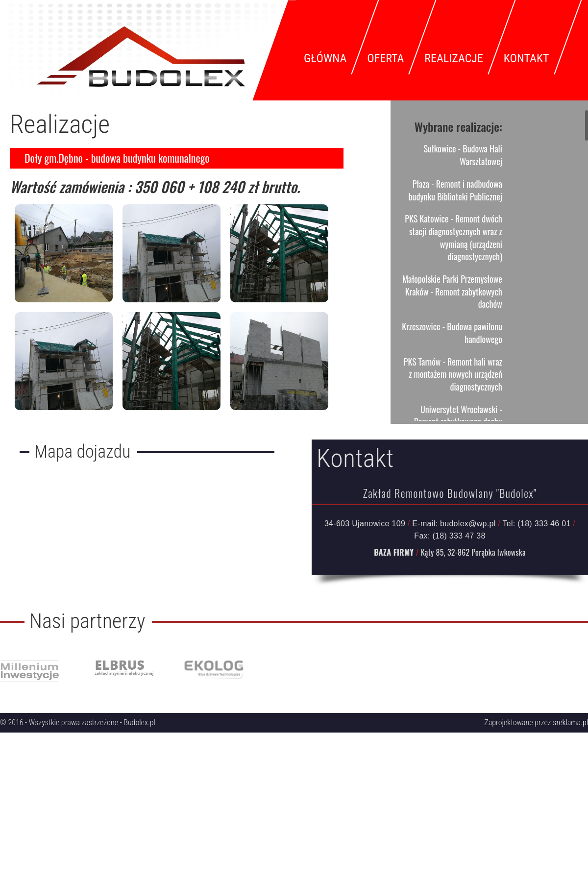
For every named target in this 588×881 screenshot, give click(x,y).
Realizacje (453, 58)
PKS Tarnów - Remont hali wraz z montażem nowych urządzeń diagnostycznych (453, 374)
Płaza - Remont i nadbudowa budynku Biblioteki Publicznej (455, 190)
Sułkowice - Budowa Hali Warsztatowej (463, 155)
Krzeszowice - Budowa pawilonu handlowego (452, 333)
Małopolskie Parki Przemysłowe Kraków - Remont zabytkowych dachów (452, 291)
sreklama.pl (570, 722)
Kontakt (527, 58)
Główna (325, 58)
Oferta (385, 58)
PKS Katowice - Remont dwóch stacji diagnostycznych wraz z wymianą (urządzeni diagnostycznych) (453, 237)
